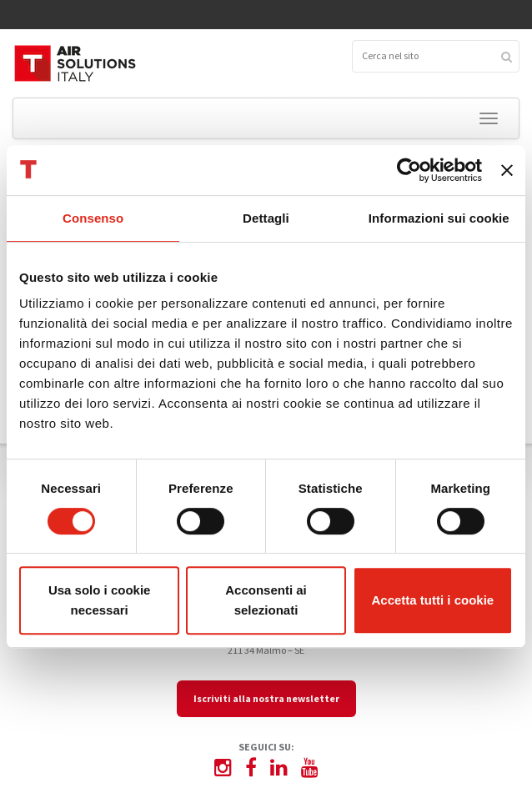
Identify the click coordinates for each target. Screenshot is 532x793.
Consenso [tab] (93, 218)
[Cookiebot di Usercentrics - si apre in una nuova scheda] (409, 170)
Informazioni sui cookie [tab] (439, 218)
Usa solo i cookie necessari (100, 600)
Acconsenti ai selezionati (266, 600)
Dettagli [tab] (266, 218)
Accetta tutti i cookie (432, 600)
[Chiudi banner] (507, 170)
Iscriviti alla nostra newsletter (266, 698)
